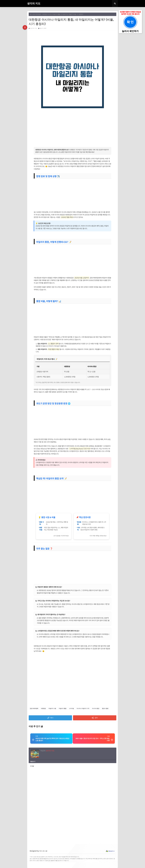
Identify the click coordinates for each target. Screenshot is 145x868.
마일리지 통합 (63, 708)
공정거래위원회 (37, 14)
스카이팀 (71, 708)
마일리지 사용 (52, 708)
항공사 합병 (105, 708)
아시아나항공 (96, 708)
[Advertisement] (72, 126)
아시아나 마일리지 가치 (83, 708)
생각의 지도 (34, 4)
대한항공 (43, 708)
